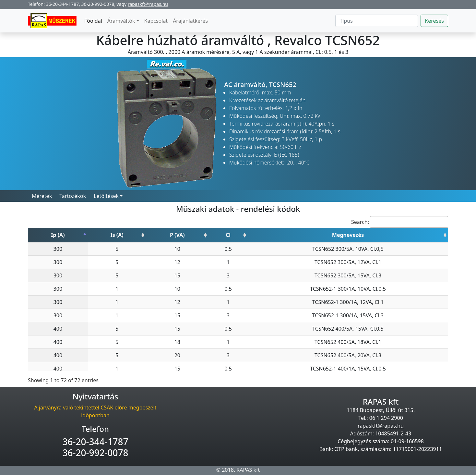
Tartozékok (73, 196)
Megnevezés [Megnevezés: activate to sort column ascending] (348, 235)
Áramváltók (121, 21)
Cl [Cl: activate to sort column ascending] (228, 235)
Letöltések (106, 196)
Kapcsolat (156, 21)
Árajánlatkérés (190, 21)
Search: (400, 222)
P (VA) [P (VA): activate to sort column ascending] (177, 235)
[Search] (377, 21)
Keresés (434, 21)
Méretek (42, 196)
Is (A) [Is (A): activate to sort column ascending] (117, 235)
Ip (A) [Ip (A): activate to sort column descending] (58, 235)
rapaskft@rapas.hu (148, 4)
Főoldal (93, 21)
